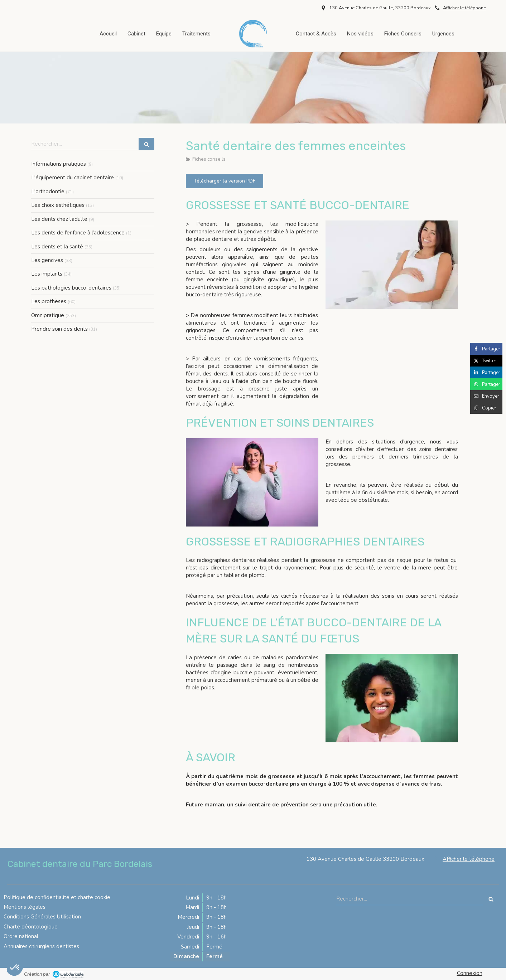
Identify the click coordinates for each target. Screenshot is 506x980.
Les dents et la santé (57, 247)
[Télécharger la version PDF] (225, 181)
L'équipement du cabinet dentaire (73, 178)
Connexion (470, 973)
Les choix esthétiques (58, 205)
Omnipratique (48, 315)
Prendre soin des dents (59, 329)
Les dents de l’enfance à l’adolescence (78, 233)
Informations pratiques (59, 164)
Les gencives (47, 260)
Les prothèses (49, 301)
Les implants (47, 274)
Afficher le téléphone (464, 8)
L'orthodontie (48, 191)
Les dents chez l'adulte (59, 219)
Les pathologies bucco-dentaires (71, 288)
